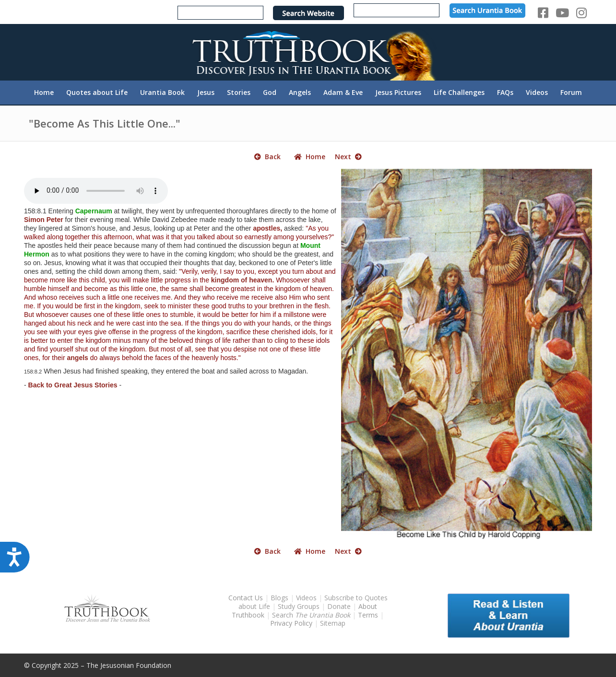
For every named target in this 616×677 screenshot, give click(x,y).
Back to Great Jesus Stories (73, 385)
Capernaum (94, 211)
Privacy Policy (291, 623)
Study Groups (300, 606)
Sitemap (333, 623)
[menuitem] (44, 93)
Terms (368, 615)
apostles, (267, 228)
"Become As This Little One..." (105, 123)
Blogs (279, 598)
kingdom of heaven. (243, 280)
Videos (306, 598)
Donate (339, 606)
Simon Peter (44, 220)
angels (78, 358)
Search (312, 615)
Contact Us (246, 598)
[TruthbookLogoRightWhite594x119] (308, 52)
